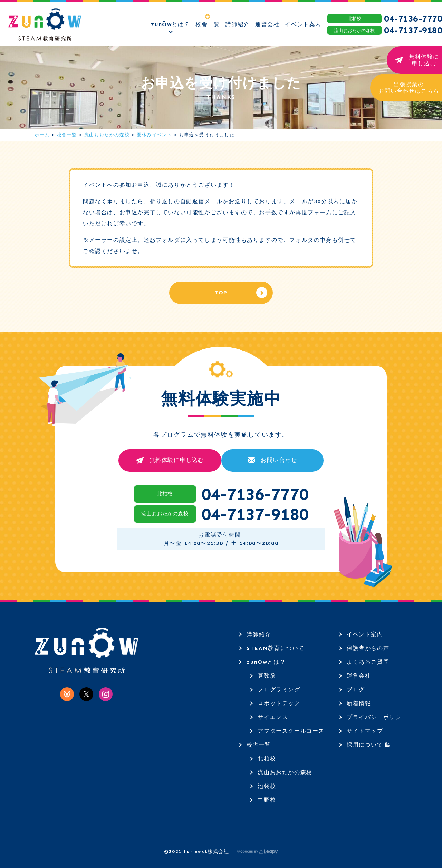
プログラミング (279, 689)
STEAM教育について (276, 648)
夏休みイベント (154, 135)
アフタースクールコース (291, 731)
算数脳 (267, 676)
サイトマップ (365, 731)
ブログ (356, 689)
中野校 (267, 800)
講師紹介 (259, 634)
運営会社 (359, 676)
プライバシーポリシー (377, 717)
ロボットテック (279, 703)
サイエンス (273, 717)
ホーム (42, 135)
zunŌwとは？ (266, 662)
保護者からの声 (368, 648)
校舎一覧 (67, 135)
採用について (368, 745)
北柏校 (267, 758)
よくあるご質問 (368, 662)
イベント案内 (365, 634)
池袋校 (267, 786)
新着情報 (359, 703)
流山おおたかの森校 (107, 135)
